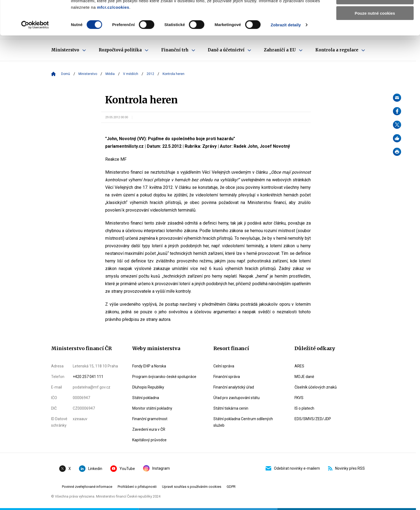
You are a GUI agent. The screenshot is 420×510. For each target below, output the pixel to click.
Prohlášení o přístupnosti (137, 487)
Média (110, 74)
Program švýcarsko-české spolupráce (164, 377)
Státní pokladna (146, 398)
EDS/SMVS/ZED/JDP (313, 419)
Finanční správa (227, 377)
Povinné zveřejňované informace (87, 487)
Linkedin (91, 469)
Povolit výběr (375, 29)
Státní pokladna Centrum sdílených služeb (243, 422)
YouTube (123, 469)
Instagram (156, 468)
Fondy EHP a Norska (149, 366)
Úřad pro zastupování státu (237, 398)
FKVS (299, 398)
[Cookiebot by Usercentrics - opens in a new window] (35, 57)
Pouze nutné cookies (375, 45)
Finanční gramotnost (150, 419)
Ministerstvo (88, 74)
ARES (299, 366)
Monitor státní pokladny (152, 408)
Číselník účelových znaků (316, 387)
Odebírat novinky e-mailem (293, 468)
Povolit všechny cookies (375, 13)
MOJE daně (304, 377)
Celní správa (224, 366)
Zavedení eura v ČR (149, 429)
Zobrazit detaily (286, 57)
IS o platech (304, 408)
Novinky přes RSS (346, 468)
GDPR (231, 487)
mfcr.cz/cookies (113, 39)
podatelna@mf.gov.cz (92, 387)
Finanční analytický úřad (234, 387)
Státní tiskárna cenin (231, 408)
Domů (66, 74)
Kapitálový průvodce (149, 440)
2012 (150, 74)
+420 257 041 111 (88, 377)
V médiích (131, 74)
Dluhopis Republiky (148, 387)
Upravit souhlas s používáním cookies (192, 487)
